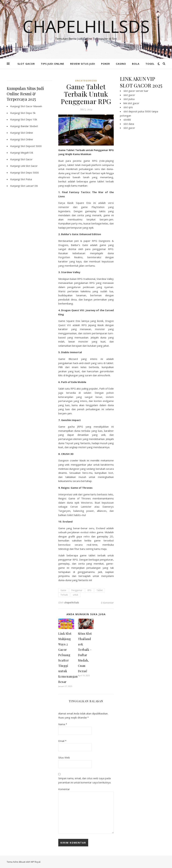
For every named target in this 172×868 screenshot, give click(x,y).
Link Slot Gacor (29, 166)
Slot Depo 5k (28, 113)
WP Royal (36, 862)
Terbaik (64, 595)
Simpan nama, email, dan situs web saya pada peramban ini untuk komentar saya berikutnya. (85, 780)
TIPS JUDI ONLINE (52, 64)
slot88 (127, 120)
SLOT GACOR (26, 64)
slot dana (129, 124)
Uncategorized (86, 81)
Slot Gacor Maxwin (31, 106)
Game (63, 590)
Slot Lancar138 (29, 186)
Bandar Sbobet (29, 126)
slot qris (128, 107)
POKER (105, 64)
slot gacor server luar (136, 91)
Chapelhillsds (86, 26)
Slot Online (27, 133)
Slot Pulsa (26, 179)
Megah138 (27, 153)
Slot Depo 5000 (30, 172)
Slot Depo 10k (29, 119)
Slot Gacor (27, 159)
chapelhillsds (72, 602)
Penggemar (77, 590)
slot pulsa (129, 99)
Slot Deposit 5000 (31, 146)
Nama (63, 724)
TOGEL (150, 64)
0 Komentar (107, 603)
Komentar (64, 789)
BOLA (136, 64)
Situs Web (64, 757)
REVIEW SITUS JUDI (83, 64)
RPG (89, 590)
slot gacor (129, 95)
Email (62, 741)
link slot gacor (131, 103)
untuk (76, 595)
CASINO (121, 64)
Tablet (100, 590)
